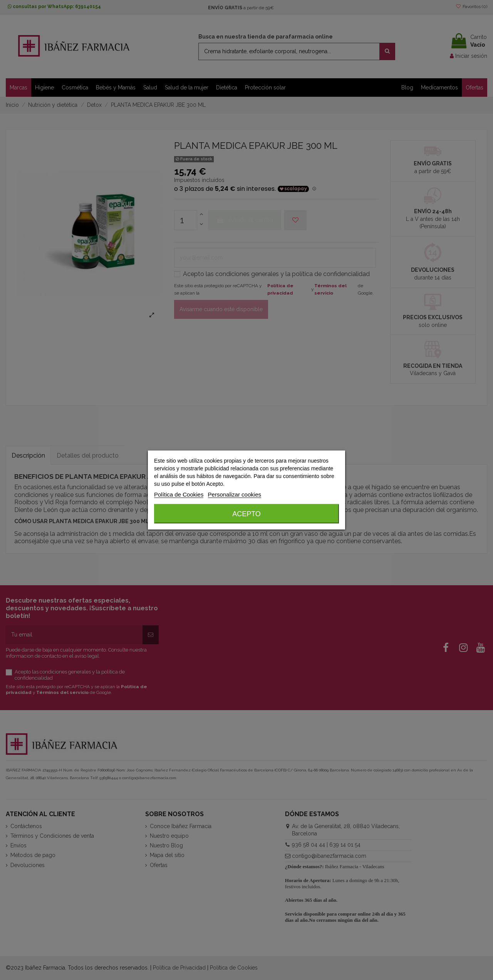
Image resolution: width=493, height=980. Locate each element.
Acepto (246, 514)
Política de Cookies (179, 494)
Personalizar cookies (235, 494)
